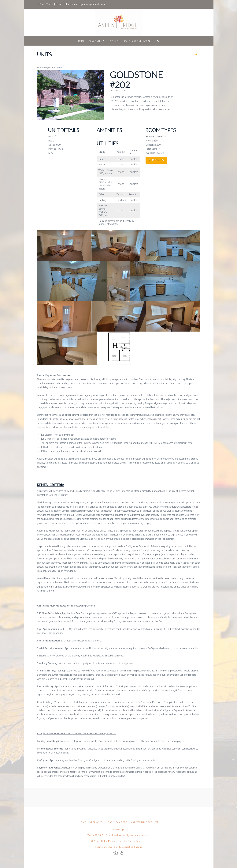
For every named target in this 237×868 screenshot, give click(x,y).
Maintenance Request (144, 822)
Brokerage (119, 829)
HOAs (109, 822)
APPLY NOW (156, 160)
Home (82, 822)
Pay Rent (121, 822)
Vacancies (96, 822)
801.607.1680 (45, 4)
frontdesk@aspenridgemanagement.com (80, 4)
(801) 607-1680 (95, 835)
